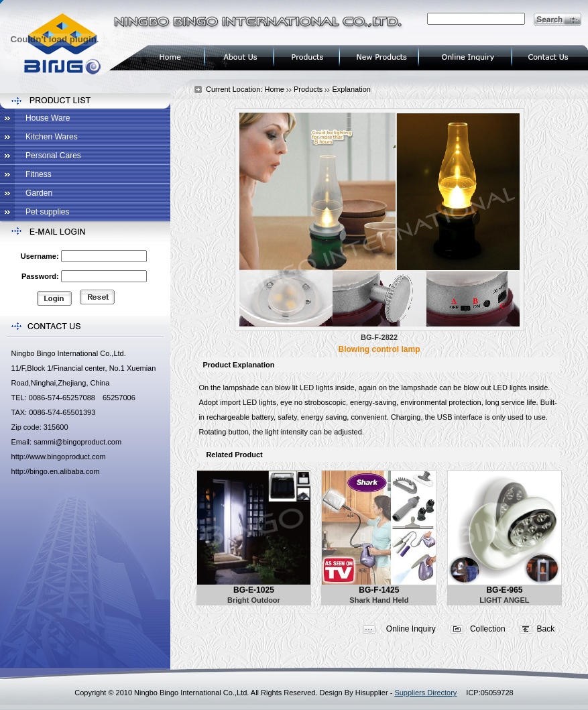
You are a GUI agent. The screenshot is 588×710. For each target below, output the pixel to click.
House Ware (48, 118)
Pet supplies (47, 212)
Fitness (39, 174)
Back (546, 629)
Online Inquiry (411, 629)
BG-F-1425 (379, 590)
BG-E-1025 (254, 590)
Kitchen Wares (52, 137)
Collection (488, 629)
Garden (39, 193)
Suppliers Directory (425, 693)
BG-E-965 (504, 590)
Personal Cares (53, 156)
